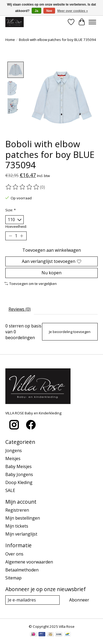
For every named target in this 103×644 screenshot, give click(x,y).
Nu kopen (51, 272)
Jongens (14, 450)
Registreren (17, 510)
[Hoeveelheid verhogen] (22, 235)
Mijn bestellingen (23, 517)
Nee (49, 11)
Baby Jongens (19, 474)
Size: (11, 209)
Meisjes (13, 458)
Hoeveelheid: (16, 226)
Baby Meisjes (18, 466)
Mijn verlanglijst (21, 533)
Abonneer (79, 599)
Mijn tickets (17, 525)
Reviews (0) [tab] (20, 309)
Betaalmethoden (22, 569)
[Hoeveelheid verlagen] (10, 235)
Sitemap (13, 577)
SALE (10, 490)
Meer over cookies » (73, 11)
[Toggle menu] (92, 22)
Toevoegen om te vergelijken (31, 283)
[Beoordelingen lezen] (23, 187)
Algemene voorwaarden (29, 561)
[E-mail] (32, 599)
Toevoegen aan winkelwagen (52, 250)
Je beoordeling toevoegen (70, 331)
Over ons (14, 553)
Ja (36, 11)
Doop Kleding (19, 482)
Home (10, 40)
